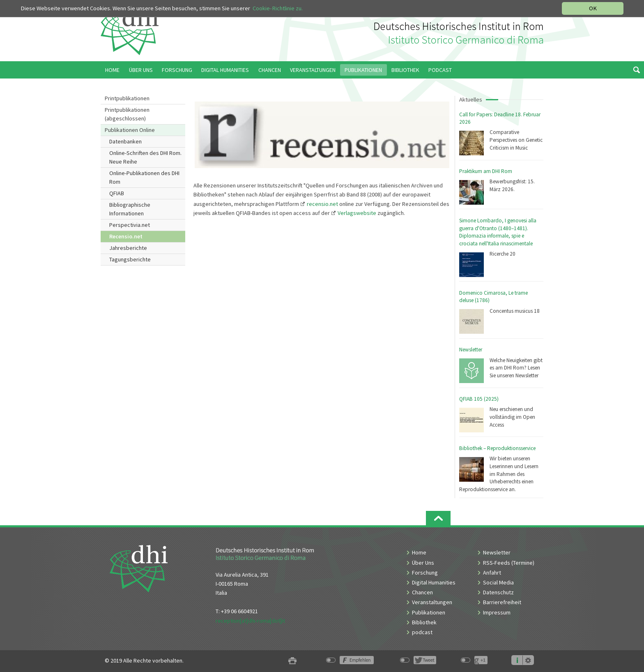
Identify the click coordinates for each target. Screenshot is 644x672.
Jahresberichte (128, 248)
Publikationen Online (130, 130)
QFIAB (117, 193)
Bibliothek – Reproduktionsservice (497, 448)
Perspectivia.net (130, 225)
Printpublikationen (127, 98)
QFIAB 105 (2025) (479, 399)
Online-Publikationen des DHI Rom (144, 177)
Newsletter (471, 350)
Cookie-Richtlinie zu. (278, 8)
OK (593, 8)
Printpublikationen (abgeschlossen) (127, 114)
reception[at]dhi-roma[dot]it (250, 621)
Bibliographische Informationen (130, 209)
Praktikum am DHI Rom (486, 171)
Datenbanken (125, 141)
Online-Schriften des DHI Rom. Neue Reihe (145, 157)
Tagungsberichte (130, 259)
